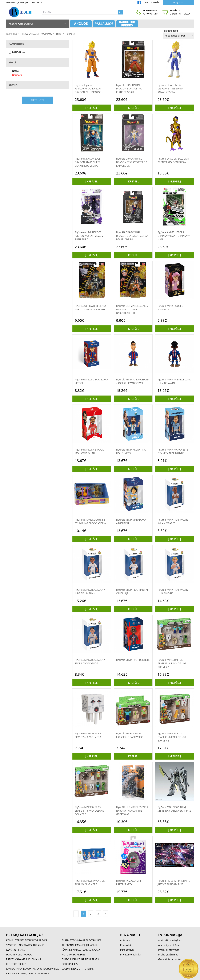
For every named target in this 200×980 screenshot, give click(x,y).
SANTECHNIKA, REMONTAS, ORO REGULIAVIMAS (33, 969)
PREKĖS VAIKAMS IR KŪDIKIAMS (37, 34)
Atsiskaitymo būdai (169, 945)
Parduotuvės (152, 2)
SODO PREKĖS (70, 964)
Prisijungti (178, 2)
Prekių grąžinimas (168, 955)
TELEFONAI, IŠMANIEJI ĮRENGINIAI (80, 945)
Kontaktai (125, 945)
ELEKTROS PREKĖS (16, 964)
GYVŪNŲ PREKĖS (16, 950)
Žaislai (59, 34)
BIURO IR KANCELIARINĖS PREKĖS (80, 959)
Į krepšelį (92, 108)
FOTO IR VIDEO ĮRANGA (19, 955)
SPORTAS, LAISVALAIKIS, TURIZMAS (25, 945)
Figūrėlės (70, 34)
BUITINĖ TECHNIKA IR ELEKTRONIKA (82, 940)
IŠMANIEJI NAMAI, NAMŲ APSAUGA (81, 950)
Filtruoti (37, 100)
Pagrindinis (12, 34)
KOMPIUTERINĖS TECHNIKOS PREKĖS (27, 940)
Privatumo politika (130, 955)
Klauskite (37, 2)
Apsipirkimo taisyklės (170, 940)
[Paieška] (80, 12)
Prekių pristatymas (169, 950)
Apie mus (125, 940)
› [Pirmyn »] (106, 914)
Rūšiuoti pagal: (171, 31)
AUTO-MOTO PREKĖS (73, 955)
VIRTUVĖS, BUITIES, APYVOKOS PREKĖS (27, 973)
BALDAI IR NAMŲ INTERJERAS (78, 969)
